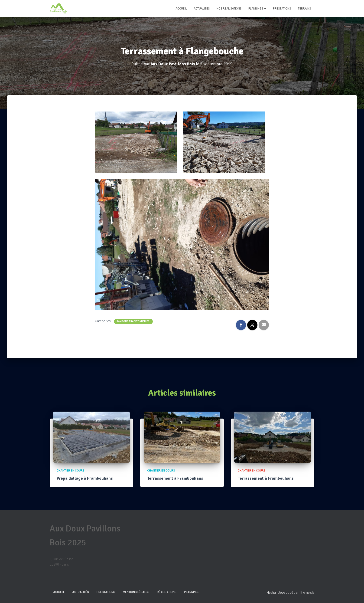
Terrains (304, 9)
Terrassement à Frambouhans (175, 478)
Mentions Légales (136, 592)
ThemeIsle (307, 593)
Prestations (282, 9)
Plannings (257, 9)
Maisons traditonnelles (133, 321)
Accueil (181, 9)
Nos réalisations (229, 9)
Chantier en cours (71, 471)
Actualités (202, 9)
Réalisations (167, 592)
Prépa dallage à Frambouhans (85, 478)
